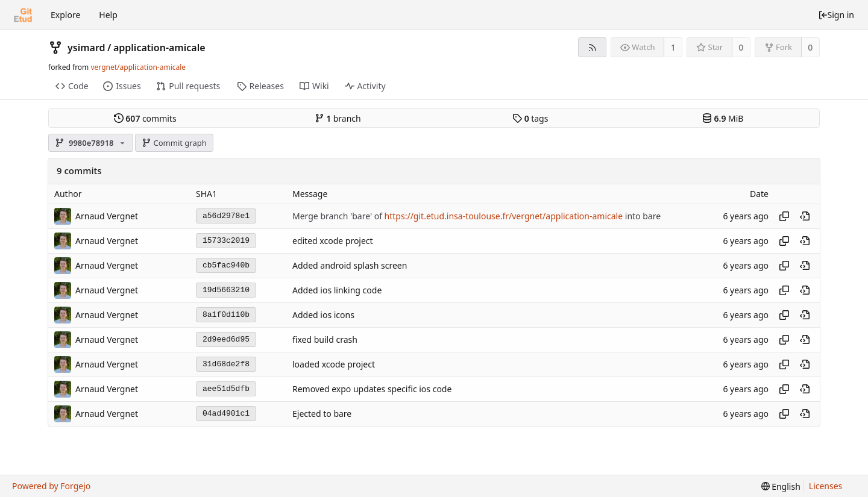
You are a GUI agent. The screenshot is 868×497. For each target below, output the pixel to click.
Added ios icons (323, 315)
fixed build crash (325, 339)
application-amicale (159, 48)
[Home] (23, 15)
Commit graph (174, 143)
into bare (642, 216)
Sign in (836, 15)
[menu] (781, 486)
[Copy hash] (784, 216)
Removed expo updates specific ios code (372, 389)
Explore (65, 15)
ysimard (86, 48)
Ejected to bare (322, 414)
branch (338, 118)
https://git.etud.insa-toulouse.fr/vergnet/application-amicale (504, 216)
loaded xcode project (334, 364)
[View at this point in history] (805, 216)
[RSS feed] (592, 47)
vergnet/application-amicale (138, 67)
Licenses (826, 486)
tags (530, 118)
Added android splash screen (350, 265)
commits (145, 118)
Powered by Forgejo (51, 486)
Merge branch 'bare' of (338, 216)
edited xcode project (333, 241)
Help (108, 15)
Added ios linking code (337, 290)
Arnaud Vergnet (107, 216)
